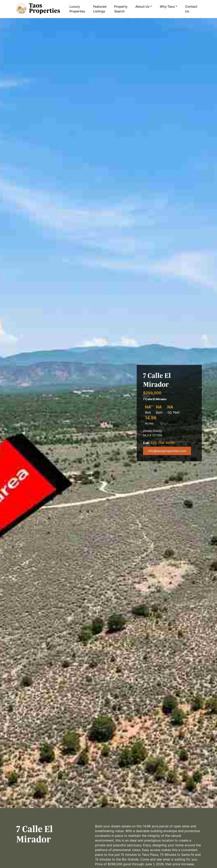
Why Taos (167, 7)
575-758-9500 (162, 443)
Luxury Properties (77, 9)
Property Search (121, 9)
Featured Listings (100, 9)
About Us (142, 7)
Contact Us (191, 9)
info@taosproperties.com (167, 451)
